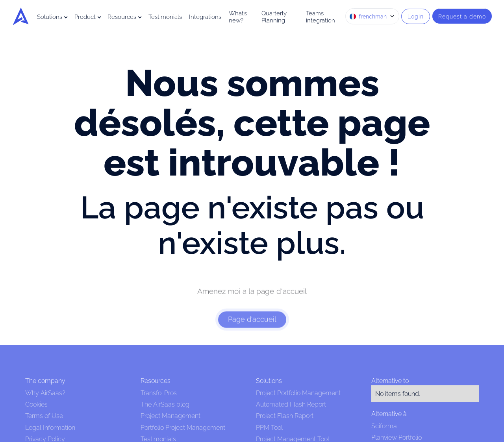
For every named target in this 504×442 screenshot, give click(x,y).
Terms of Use (44, 416)
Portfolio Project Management (183, 428)
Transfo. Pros (159, 393)
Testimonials (165, 17)
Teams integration (321, 17)
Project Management (170, 416)
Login (416, 16)
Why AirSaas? (45, 393)
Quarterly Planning (274, 17)
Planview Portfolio (397, 437)
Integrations (205, 17)
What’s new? (238, 17)
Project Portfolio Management (298, 393)
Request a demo (462, 16)
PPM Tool (269, 428)
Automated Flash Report (291, 404)
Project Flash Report (285, 416)
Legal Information (50, 428)
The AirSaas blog (165, 404)
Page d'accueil (252, 325)
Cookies (36, 404)
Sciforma (384, 426)
